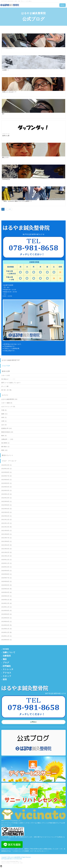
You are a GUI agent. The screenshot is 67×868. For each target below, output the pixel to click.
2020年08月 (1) (7, 574)
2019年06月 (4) (7, 614)
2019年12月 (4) (7, 603)
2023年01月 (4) (7, 494)
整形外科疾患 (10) (7, 432)
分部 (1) (4, 421)
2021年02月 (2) (7, 552)
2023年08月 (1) (7, 472)
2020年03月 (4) (7, 592)
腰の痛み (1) (5, 447)
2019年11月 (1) (7, 607)
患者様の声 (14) (7, 428)
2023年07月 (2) (7, 476)
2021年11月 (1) (7, 523)
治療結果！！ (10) (7, 439)
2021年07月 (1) (7, 538)
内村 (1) (4, 417)
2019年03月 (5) (7, 625)
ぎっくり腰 (5, 386)
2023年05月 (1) (7, 483)
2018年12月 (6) (7, 632)
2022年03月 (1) (7, 512)
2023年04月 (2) (7, 487)
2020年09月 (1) (7, 571)
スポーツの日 (6, 375)
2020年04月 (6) (7, 589)
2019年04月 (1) (7, 621)
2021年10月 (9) (7, 527)
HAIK (21, 863)
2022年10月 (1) (7, 498)
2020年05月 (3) (7, 585)
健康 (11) (4, 414)
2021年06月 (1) (7, 541)
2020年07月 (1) (7, 578)
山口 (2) (4, 425)
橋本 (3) (4, 436)
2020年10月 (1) (7, 567)
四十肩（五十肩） (7, 390)
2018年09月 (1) (7, 640)
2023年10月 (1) (7, 469)
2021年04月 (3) (7, 545)
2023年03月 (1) (7, 490)
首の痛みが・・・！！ (8, 379)
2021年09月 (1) (7, 531)
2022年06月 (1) (7, 505)
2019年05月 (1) (7, 618)
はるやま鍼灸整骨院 (15, 857)
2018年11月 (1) (7, 636)
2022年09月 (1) (7, 501)
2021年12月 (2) (7, 520)
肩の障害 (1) (5, 443)
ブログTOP (6, 366)
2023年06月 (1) (7, 480)
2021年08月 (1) (7, 534)
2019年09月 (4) (7, 611)
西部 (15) (4, 450)
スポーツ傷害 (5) (7, 403)
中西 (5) (4, 410)
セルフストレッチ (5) (8, 407)
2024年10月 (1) (7, 465)
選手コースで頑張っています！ (11, 383)
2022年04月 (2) (7, 509)
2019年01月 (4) (7, 629)
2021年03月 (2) (7, 549)
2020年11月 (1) (7, 563)
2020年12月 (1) (7, 560)
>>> (10, 209)
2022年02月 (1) (7, 516)
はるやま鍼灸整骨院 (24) (9, 399)
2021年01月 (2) (7, 556)
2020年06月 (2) (7, 581)
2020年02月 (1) (7, 596)
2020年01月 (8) (7, 600)
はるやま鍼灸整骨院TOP (11, 360)
